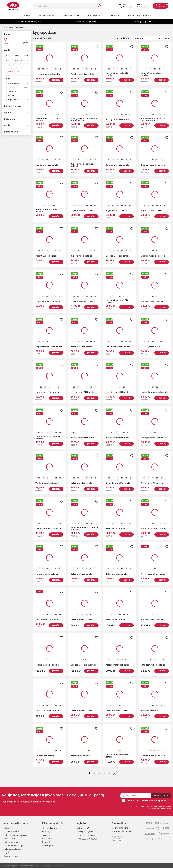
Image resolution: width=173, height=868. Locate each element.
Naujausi (148, 38)
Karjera (6, 828)
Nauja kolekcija (47, 16)
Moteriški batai (71, 16)
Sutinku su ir (147, 801)
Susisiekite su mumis (122, 832)
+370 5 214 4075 (120, 828)
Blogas (6, 852)
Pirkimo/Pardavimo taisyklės (15, 835)
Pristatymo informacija (13, 846)
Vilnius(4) (46, 832)
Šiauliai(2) (46, 842)
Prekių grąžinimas (11, 842)
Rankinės (115, 16)
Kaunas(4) (47, 835)
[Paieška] (65, 6)
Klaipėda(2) (47, 839)
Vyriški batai (95, 16)
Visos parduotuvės (50, 828)
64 (167, 38)
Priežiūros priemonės (139, 16)
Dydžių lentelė (9, 839)
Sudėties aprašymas (12, 849)
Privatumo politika (11, 832)
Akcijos (26, 16)
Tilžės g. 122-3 (83, 832)
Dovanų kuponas (11, 856)
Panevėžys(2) (48, 846)
